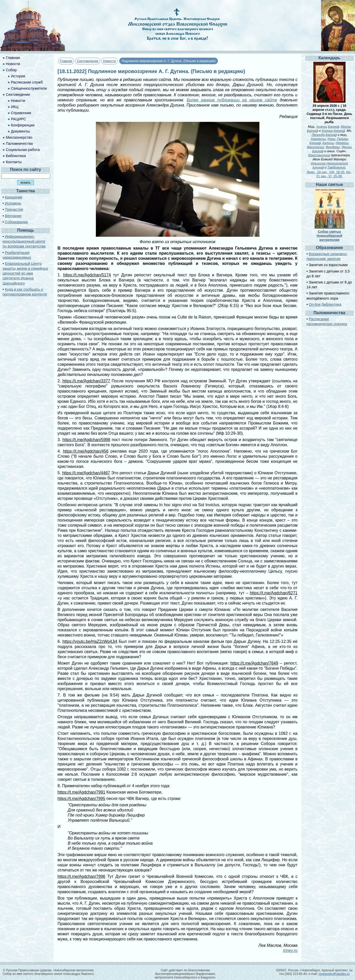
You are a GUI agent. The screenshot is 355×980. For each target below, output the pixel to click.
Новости (109, 61)
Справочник (21, 113)
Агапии (322, 127)
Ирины (346, 127)
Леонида (318, 135)
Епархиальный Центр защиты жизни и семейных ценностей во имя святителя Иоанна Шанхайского (25, 273)
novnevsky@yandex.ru (334, 974)
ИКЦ (15, 107)
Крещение (14, 197)
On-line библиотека (325, 304)
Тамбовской (336, 167)
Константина (319, 155)
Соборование (16, 222)
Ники (331, 139)
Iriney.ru (290, 951)
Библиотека (16, 156)
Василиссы (316, 147)
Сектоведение (88, 61)
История (18, 76)
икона (334, 127)
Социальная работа (23, 150)
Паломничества (19, 144)
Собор (11, 70)
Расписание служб (27, 82)
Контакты (14, 162)
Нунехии (342, 143)
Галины (342, 139)
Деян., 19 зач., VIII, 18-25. (326, 172)
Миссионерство (19, 137)
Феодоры (333, 147)
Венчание (13, 216)
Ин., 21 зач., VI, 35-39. (334, 174)
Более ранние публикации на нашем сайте (232, 100)
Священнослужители (29, 88)
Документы (20, 131)
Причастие (14, 209)
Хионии (327, 131)
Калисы (328, 143)
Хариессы (318, 139)
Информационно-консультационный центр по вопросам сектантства (24, 241)
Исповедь (13, 203)
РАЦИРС (19, 119)
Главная (66, 61)
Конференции (23, 125)
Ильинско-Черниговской (329, 163)
